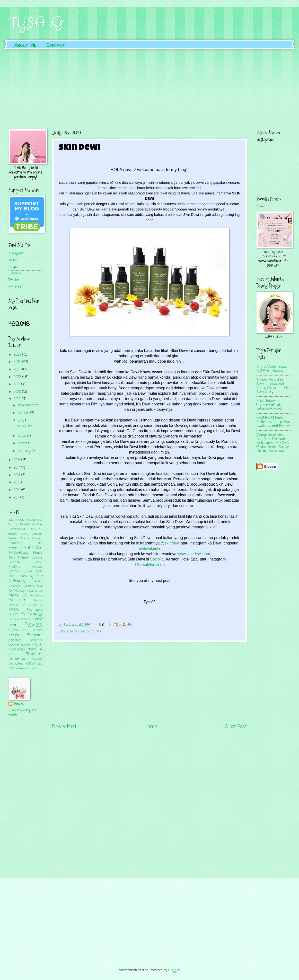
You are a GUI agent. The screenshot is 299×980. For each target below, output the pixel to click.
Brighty (13, 534)
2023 (18, 370)
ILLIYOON (37, 562)
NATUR (26, 605)
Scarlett (37, 630)
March (23, 443)
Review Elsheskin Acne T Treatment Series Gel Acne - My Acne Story (273, 386)
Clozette (24, 539)
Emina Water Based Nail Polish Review (272, 369)
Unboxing (17, 659)
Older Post (236, 727)
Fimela (23, 558)
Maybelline (36, 596)
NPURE (14, 610)
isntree (20, 669)
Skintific (37, 640)
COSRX (25, 534)
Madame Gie (35, 591)
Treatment (35, 654)
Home (151, 727)
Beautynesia (17, 529)
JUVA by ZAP (31, 576)
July (22, 421)
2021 (18, 384)
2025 (18, 355)
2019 (18, 399)
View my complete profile (22, 713)
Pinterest (15, 287)
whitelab (31, 669)
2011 (17, 498)
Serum (14, 635)
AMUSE (19, 520)
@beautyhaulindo (150, 564)
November (26, 406)
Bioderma (37, 529)
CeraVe (13, 539)
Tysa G (18, 704)
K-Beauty (17, 581)
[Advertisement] (149, 86)
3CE (11, 520)
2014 (18, 490)
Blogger (174, 970)
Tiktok (13, 260)
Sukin (39, 645)
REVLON (26, 620)
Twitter (14, 280)
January (25, 451)
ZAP (12, 669)
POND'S (14, 615)
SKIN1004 (14, 630)
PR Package (31, 614)
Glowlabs (37, 558)
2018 (18, 460)
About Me (25, 45)
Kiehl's (39, 581)
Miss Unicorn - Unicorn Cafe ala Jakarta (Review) (269, 405)
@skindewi (170, 543)
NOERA (38, 605)
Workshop (16, 664)
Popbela (14, 619)
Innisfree (37, 567)
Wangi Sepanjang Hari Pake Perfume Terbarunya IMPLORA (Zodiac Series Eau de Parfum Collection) (273, 443)
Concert (37, 538)
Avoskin (31, 520)
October (24, 413)
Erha (39, 543)
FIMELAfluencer (19, 553)
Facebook (15, 274)
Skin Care (77, 632)
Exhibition (34, 548)
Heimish (14, 562)
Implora (14, 567)
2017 (17, 468)
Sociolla (156, 559)
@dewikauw (150, 548)
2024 (18, 362)
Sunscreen (17, 650)
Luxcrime (29, 586)
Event (14, 548)
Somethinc (27, 645)
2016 (18, 475)
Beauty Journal (31, 524)
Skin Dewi (94, 632)
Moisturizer (17, 600)
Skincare (35, 635)
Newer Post (64, 727)
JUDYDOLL (15, 572)
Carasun (37, 534)
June (22, 436)
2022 (18, 377)
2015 (18, 483)
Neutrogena (35, 610)
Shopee (14, 267)
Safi (26, 630)
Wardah (37, 659)
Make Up (18, 595)
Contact (56, 45)
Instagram (16, 254)
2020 (18, 392)
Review (34, 625)
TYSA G (36, 23)
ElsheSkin (16, 543)
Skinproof (15, 640)
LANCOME (15, 586)
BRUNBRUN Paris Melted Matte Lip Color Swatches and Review (273, 422)
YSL (40, 664)
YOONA (31, 664)
